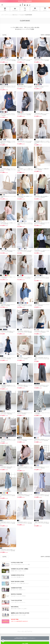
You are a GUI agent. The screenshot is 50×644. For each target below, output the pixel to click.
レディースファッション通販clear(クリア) (11, 15)
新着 (5, 9)
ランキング (15, 9)
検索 (25, 9)
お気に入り (35, 9)
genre (23, 15)
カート (45, 9)
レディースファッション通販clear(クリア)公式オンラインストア (25, 5)
